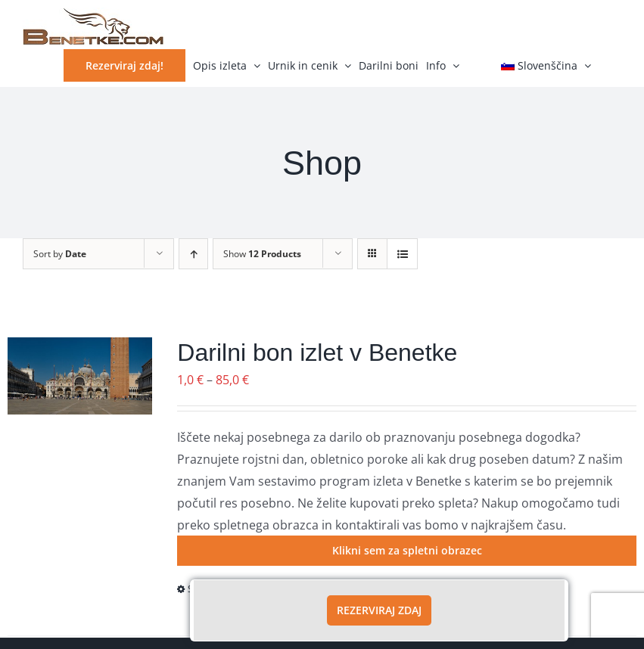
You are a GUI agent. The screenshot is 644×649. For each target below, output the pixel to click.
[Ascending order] (193, 254)
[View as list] (402, 254)
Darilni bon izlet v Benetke (317, 352)
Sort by (60, 254)
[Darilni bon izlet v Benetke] (80, 376)
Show (262, 254)
